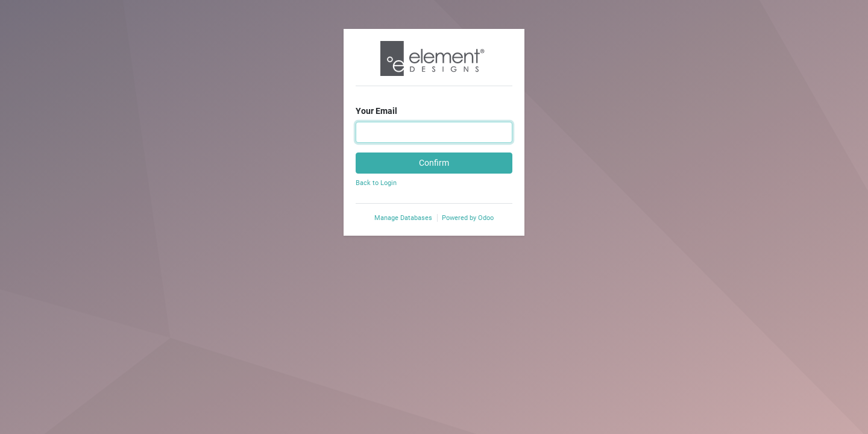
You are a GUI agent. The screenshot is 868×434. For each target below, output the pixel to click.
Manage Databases (403, 218)
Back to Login (376, 183)
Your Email (376, 111)
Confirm (434, 163)
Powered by (468, 218)
